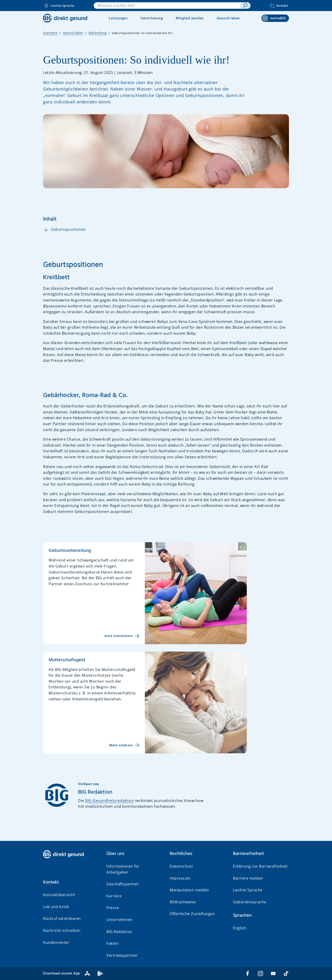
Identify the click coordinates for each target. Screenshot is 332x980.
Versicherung (152, 18)
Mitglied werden (190, 18)
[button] (71, 882)
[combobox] (167, 6)
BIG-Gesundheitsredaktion (110, 801)
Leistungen (118, 18)
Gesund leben (228, 18)
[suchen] (245, 6)
